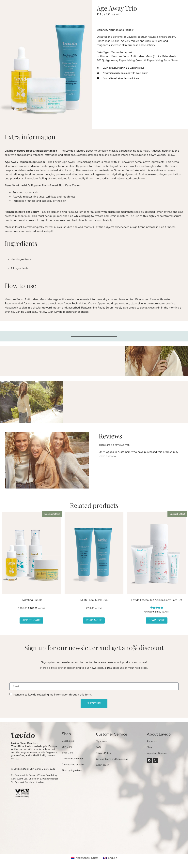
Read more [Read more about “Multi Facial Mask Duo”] (94, 620)
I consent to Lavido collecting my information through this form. (52, 695)
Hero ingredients (21, 259)
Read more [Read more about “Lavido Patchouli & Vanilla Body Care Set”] (157, 620)
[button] (94, 260)
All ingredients (19, 268)
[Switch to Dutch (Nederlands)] (85, 858)
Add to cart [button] (31, 620)
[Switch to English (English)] (110, 858)
